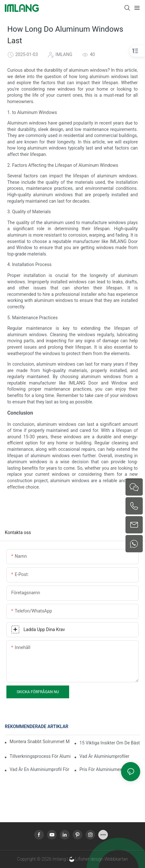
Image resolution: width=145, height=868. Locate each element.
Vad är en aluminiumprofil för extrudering (40, 769)
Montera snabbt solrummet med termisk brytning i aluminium (40, 742)
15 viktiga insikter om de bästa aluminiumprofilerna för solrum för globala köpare (110, 743)
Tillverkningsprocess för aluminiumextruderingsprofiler (40, 756)
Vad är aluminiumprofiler (104, 756)
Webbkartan (116, 859)
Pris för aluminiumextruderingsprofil (110, 769)
